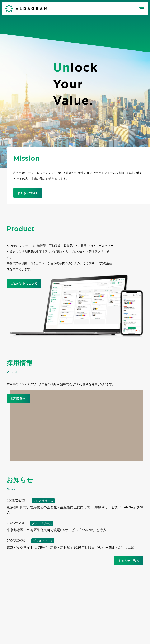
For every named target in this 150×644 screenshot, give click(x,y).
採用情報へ (18, 398)
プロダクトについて (24, 283)
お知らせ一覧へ (129, 561)
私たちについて (28, 193)
